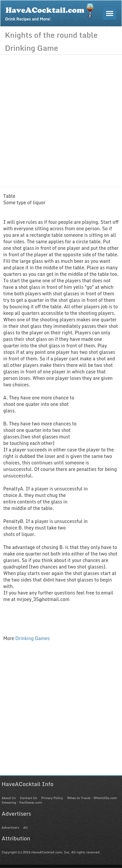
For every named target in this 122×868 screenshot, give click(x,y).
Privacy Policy (52, 798)
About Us (9, 798)
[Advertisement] (61, 119)
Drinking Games (33, 638)
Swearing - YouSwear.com (22, 802)
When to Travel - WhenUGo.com (92, 798)
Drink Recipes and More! (52, 12)
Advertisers (10, 827)
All (25, 827)
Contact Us (28, 798)
